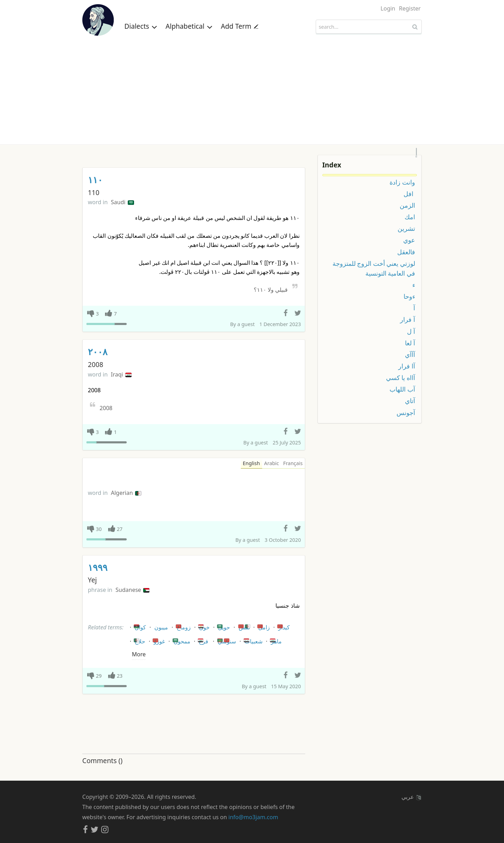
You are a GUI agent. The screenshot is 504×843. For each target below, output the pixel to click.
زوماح (183, 626)
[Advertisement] (252, 92)
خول (203, 626)
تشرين (406, 228)
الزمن (407, 205)
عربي (411, 797)
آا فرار (407, 366)
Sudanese (132, 590)
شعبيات (253, 640)
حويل (223, 626)
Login (388, 8)
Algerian (126, 493)
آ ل (411, 331)
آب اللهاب (402, 389)
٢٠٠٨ (98, 352)
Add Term (240, 26)
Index (332, 165)
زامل (263, 626)
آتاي (410, 401)
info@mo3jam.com (253, 817)
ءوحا (409, 296)
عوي (409, 240)
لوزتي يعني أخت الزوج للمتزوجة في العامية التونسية (374, 268)
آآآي (410, 354)
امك (410, 217)
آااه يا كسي (401, 378)
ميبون (161, 627)
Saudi (122, 202)
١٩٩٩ (98, 568)
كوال (139, 626)
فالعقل (406, 252)
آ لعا (410, 343)
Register (410, 8)
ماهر (275, 640)
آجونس (406, 413)
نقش (244, 626)
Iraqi (121, 374)
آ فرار (408, 319)
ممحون (181, 640)
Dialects (141, 26)
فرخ (202, 640)
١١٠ (95, 180)
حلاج (139, 640)
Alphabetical (189, 26)
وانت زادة (402, 182)
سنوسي (226, 640)
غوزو (158, 640)
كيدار (283, 626)
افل (409, 194)
